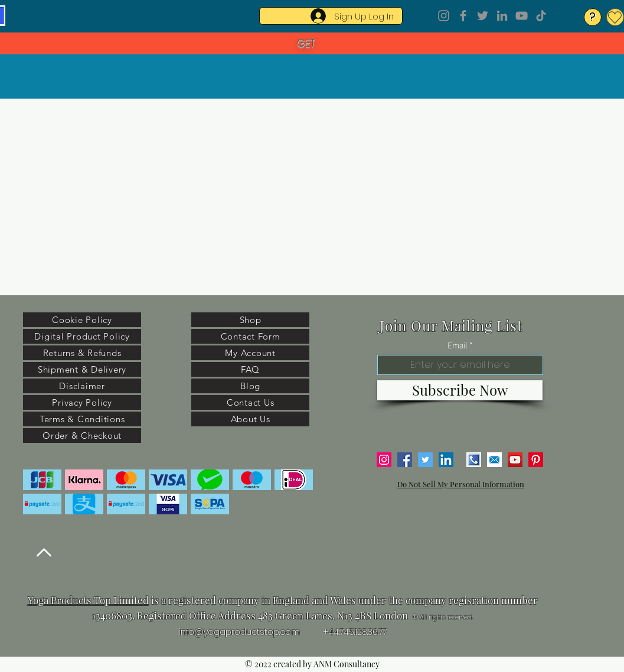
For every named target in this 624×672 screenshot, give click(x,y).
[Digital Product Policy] (82, 336)
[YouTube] (522, 16)
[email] (494, 460)
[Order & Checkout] (82, 436)
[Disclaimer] (82, 386)
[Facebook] (463, 16)
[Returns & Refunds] (82, 353)
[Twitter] (483, 16)
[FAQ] (250, 369)
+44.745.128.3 (348, 632)
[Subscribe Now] (460, 390)
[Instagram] (444, 16)
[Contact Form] (250, 336)
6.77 (380, 632)
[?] (593, 17)
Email (458, 345)
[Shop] (250, 320)
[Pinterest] (536, 460)
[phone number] (474, 460)
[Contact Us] (250, 402)
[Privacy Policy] (82, 402)
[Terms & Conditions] (82, 419)
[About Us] (250, 419)
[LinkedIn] (502, 16)
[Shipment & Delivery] (82, 369)
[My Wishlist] (615, 17)
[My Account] (250, 353)
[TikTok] (541, 16)
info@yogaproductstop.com (239, 632)
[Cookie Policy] (82, 320)
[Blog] (250, 386)
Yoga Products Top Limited (88, 600)
